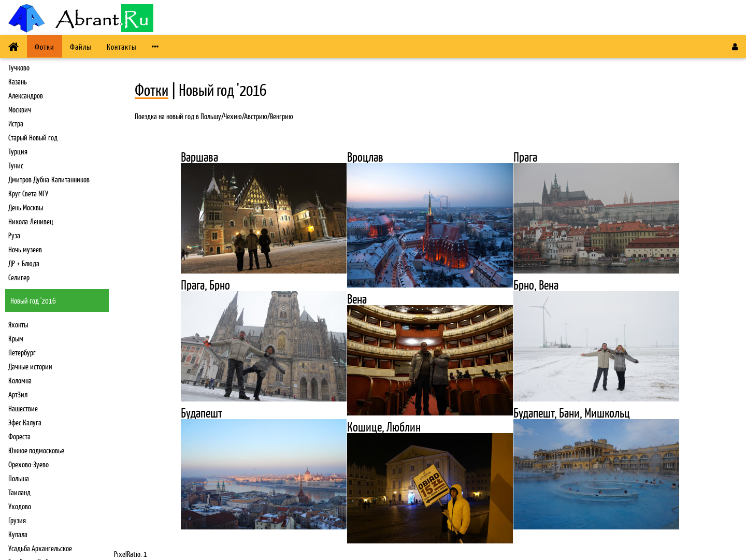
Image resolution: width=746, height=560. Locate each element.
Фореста (19, 436)
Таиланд (19, 492)
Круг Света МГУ (28, 193)
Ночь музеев (25, 249)
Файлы (81, 46)
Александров (26, 95)
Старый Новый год (33, 137)
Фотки (45, 46)
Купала (18, 534)
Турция (18, 151)
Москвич (20, 109)
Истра (16, 123)
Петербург (22, 352)
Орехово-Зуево (28, 464)
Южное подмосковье (36, 450)
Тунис (16, 165)
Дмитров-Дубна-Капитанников (49, 179)
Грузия (17, 520)
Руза (14, 235)
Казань (18, 81)
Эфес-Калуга (25, 422)
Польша (19, 478)
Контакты (121, 46)
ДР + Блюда (24, 263)
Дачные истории (30, 366)
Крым (16, 338)
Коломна (20, 380)
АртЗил (18, 394)
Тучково (19, 67)
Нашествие (23, 408)
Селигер (19, 277)
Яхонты (18, 324)
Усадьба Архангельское (40, 548)
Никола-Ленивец (31, 221)
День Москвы (26, 207)
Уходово (20, 506)
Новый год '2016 (33, 300)
